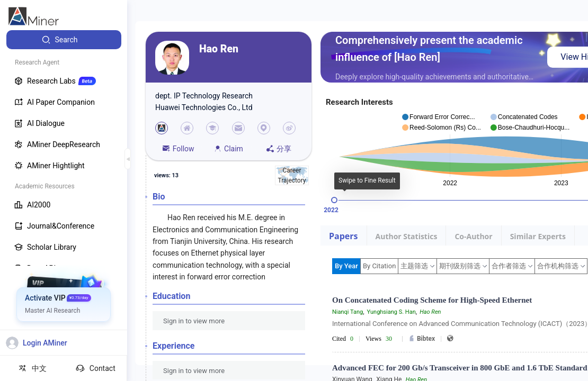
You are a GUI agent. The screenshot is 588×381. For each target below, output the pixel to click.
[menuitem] (64, 40)
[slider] (334, 200)
